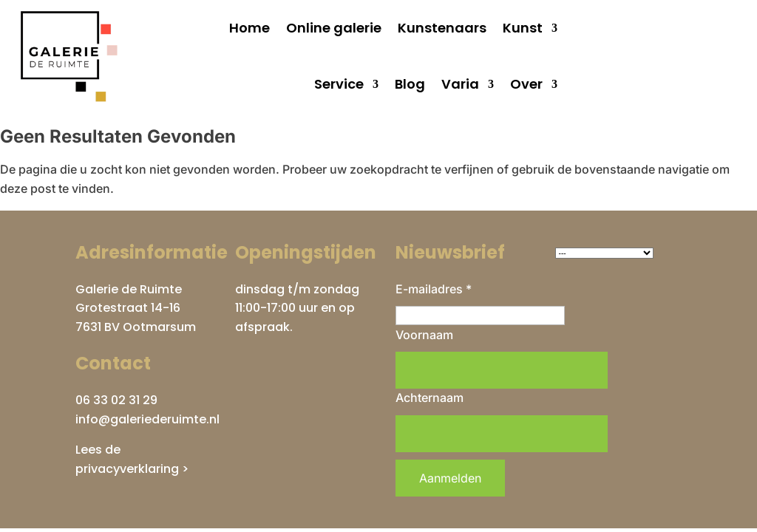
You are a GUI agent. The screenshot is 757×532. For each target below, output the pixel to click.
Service (339, 84)
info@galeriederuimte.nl (147, 419)
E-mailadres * (434, 289)
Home (249, 28)
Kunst (523, 28)
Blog (410, 84)
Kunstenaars (442, 28)
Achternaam (430, 398)
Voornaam (424, 335)
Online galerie (334, 28)
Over (526, 84)
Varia (460, 84)
